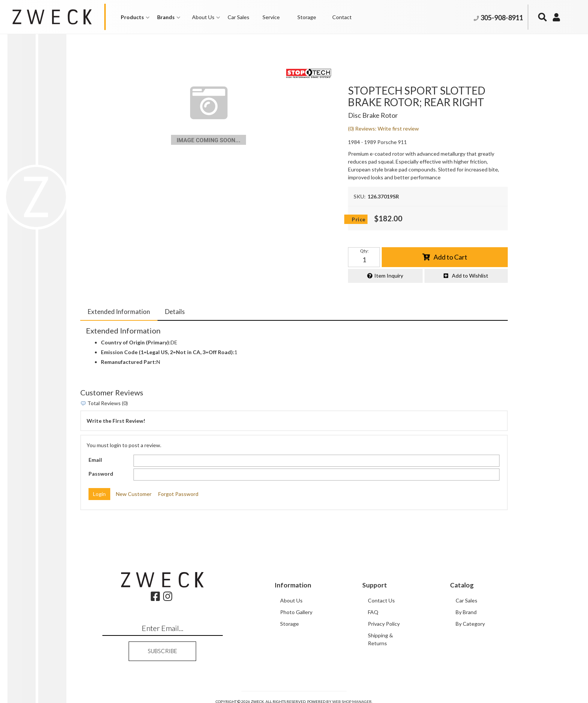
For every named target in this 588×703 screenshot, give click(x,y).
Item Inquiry (389, 276)
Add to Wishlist (470, 276)
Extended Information (119, 312)
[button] (135, 17)
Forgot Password (178, 494)
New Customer (134, 494)
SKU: (360, 196)
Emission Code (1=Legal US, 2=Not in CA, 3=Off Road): (168, 352)
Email (95, 460)
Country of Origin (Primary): (136, 342)
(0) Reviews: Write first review (383, 128)
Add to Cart (450, 257)
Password (101, 474)
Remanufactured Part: (129, 362)
